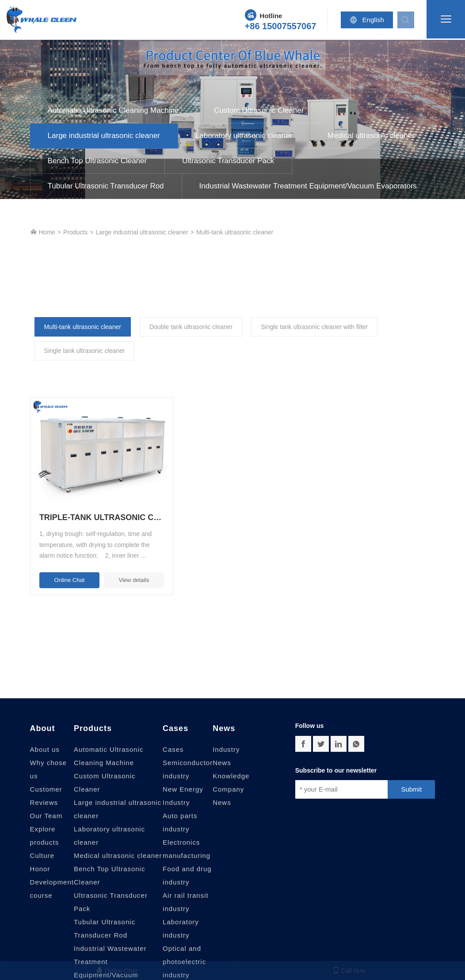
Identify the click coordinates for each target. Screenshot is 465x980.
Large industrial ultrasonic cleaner (104, 136)
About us (45, 738)
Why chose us (48, 758)
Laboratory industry (181, 917)
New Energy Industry (183, 784)
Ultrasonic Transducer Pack (228, 161)
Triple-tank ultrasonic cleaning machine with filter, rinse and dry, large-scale (94, 506)
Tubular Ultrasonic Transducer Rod (106, 186)
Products (75, 232)
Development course (52, 877)
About (43, 717)
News (224, 717)
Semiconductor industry (188, 758)
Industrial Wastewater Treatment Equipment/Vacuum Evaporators (308, 186)
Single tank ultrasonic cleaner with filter (314, 327)
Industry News (226, 745)
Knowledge (231, 764)
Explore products (45, 824)
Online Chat (66, 568)
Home (43, 232)
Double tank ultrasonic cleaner (191, 327)
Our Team (46, 804)
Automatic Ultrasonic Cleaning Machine (113, 110)
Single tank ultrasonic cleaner (85, 351)
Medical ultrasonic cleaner (371, 136)
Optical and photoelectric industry (184, 950)
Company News (228, 784)
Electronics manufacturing (187, 837)
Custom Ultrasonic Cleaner (259, 110)
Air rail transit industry (186, 890)
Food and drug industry (187, 864)
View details (123, 568)
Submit (411, 778)
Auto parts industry (180, 811)
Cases (175, 717)
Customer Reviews (46, 784)
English (369, 20)
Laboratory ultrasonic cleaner (244, 136)
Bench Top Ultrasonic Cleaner (97, 161)
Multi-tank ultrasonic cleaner (235, 232)
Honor (40, 857)
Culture (42, 844)
